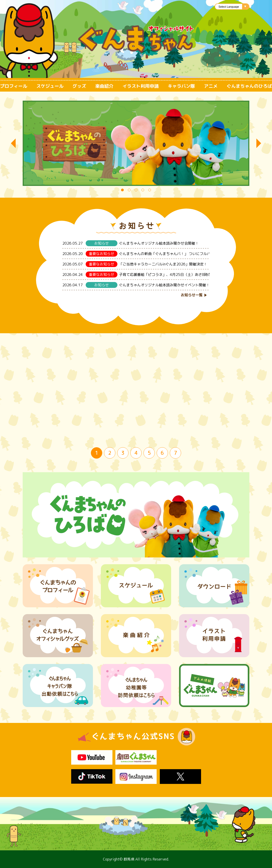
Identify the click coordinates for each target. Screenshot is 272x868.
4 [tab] (144, 191)
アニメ (211, 86)
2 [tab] (130, 191)
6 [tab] (162, 453)
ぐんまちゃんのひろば (249, 86)
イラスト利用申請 (141, 86)
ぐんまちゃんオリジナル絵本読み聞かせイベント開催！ (164, 285)
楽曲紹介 (104, 86)
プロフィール (14, 86)
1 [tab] (123, 191)
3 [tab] (137, 191)
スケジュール (50, 86)
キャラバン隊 (181, 86)
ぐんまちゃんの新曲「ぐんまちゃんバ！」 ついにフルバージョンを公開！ (179, 254)
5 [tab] (151, 191)
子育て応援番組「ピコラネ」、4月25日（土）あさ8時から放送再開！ (176, 275)
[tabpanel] (136, 143)
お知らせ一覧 (192, 295)
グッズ (79, 86)
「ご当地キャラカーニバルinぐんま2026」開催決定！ (163, 264)
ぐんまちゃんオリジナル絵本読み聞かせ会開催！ (159, 243)
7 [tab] (175, 453)
